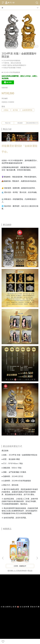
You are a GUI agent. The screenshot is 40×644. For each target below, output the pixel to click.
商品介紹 (8, 123)
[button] (37, 558)
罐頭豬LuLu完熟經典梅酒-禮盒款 (20, 571)
